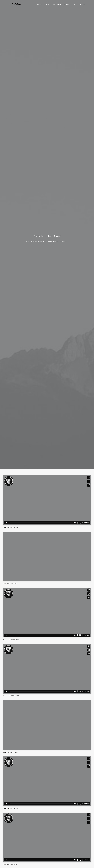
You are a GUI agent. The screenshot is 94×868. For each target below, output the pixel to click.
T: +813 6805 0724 (76, 853)
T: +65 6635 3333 (55, 853)
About (39, 4)
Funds (66, 4)
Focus (47, 4)
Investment (57, 4)
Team (74, 4)
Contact (82, 4)
